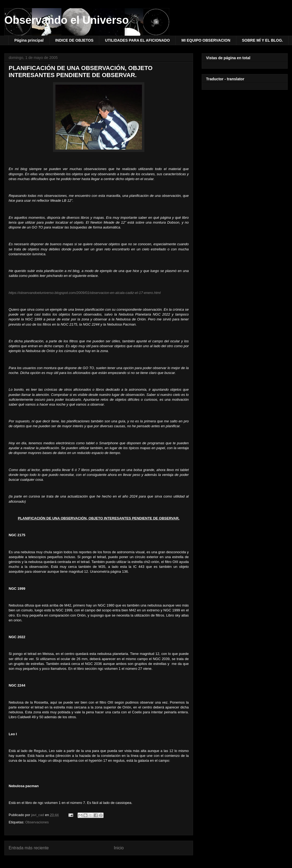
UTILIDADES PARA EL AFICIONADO (137, 40)
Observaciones (37, 822)
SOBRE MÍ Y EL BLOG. (263, 40)
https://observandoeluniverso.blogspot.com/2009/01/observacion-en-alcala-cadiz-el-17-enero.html (85, 293)
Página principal (29, 40)
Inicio (119, 848)
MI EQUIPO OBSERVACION (206, 40)
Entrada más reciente (29, 848)
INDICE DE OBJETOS (74, 40)
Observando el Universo (67, 20)
